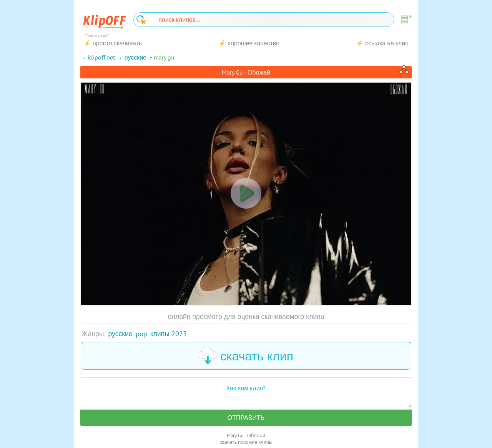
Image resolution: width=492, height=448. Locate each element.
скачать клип (246, 356)
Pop (141, 334)
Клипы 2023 (169, 334)
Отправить (246, 418)
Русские (121, 334)
